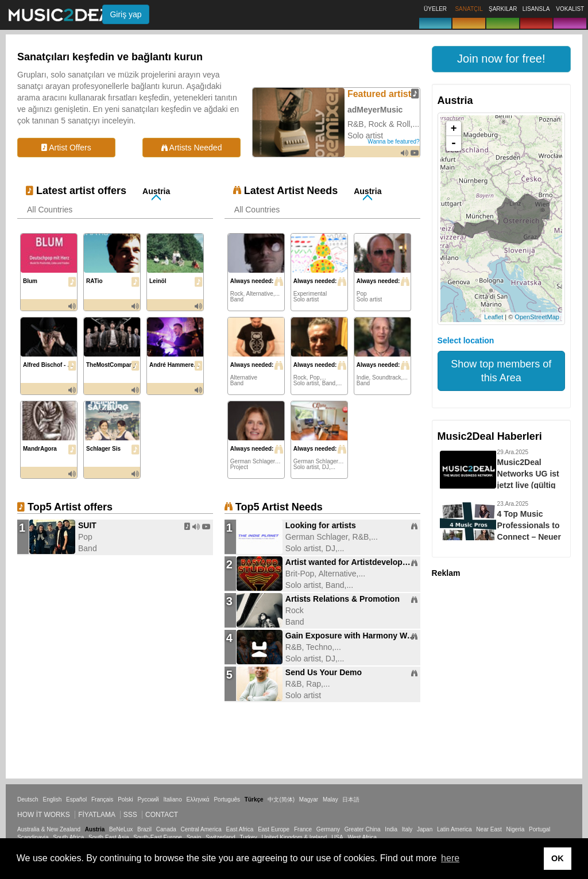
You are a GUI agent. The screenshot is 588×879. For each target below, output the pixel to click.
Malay (330, 799)
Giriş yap (125, 14)
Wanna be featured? (393, 142)
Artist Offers (66, 148)
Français (102, 799)
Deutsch (28, 799)
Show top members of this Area (501, 371)
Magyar (309, 799)
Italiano (172, 799)
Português (227, 799)
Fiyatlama (96, 815)
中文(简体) (281, 799)
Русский (148, 799)
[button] (501, 59)
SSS (130, 815)
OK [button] (558, 858)
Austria (156, 191)
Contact (162, 815)
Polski (125, 799)
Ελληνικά (198, 799)
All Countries (50, 210)
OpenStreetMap (537, 317)
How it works (44, 815)
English (52, 799)
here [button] (450, 858)
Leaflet (494, 317)
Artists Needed (192, 148)
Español (76, 799)
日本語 (351, 799)
